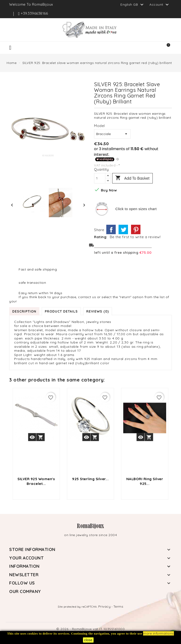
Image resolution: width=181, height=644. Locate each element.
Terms (118, 606)
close (88, 640)
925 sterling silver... (90, 479)
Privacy (105, 606)
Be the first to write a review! (135, 237)
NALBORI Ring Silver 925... (145, 481)
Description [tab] (24, 311)
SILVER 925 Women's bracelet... (36, 481)
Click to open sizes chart (136, 209)
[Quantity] (100, 178)
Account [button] (160, 5)
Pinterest (136, 229)
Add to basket (132, 178)
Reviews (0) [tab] (98, 311)
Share (111, 229)
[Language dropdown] (133, 4)
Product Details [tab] (61, 311)
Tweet (123, 229)
